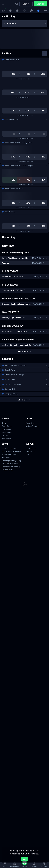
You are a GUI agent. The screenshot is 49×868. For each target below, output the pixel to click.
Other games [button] (7, 432)
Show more (24, 352)
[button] (24, 60)
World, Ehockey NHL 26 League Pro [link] (18, 143)
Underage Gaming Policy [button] (12, 461)
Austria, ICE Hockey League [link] (15, 365)
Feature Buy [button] (7, 438)
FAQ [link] (27, 454)
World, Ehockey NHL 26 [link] (14, 189)
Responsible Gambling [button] (11, 467)
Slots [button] (4, 423)
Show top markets (24, 79)
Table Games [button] (7, 426)
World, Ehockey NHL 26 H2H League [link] (19, 166)
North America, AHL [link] (12, 119)
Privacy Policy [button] (7, 470)
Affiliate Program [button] (32, 426)
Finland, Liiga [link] (10, 380)
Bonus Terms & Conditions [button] (12, 451)
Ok (24, 859)
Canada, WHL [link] (10, 370)
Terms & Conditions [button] (10, 448)
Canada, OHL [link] (10, 212)
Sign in (26, 4)
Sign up (40, 4)
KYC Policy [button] (6, 458)
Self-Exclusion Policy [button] (10, 464)
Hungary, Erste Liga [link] (12, 394)
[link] (3, 11)
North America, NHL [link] (12, 60)
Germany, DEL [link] (10, 389)
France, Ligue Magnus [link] (13, 384)
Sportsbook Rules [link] (9, 454)
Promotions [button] (30, 423)
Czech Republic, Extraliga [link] (15, 375)
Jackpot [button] (5, 435)
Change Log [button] (30, 451)
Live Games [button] (7, 429)
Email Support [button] (31, 448)
